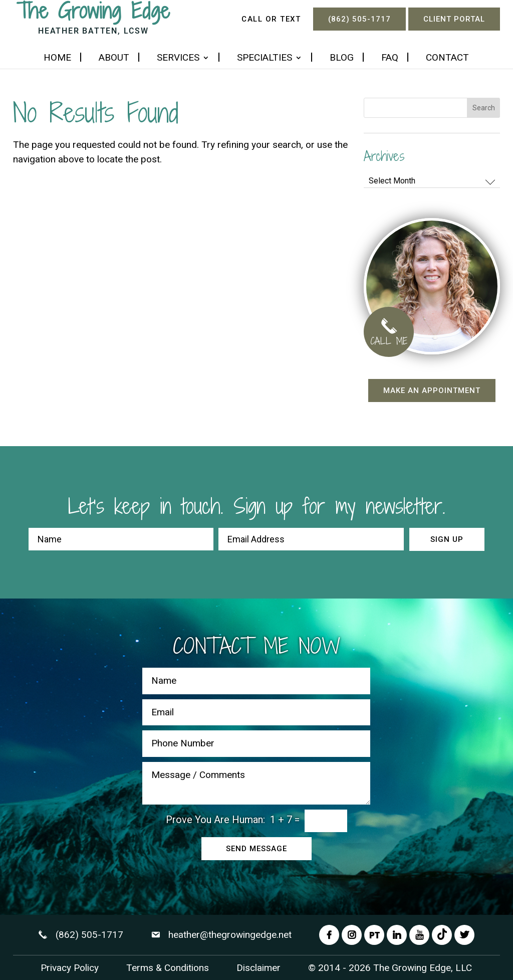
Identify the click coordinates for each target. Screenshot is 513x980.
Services (178, 59)
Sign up (447, 539)
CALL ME (389, 334)
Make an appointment (432, 390)
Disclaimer (259, 968)
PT (374, 935)
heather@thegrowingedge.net (230, 935)
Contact (447, 59)
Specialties (265, 59)
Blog (342, 59)
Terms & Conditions (168, 968)
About (114, 59)
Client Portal (454, 19)
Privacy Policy (70, 968)
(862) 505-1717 (359, 19)
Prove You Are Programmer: (215, 820)
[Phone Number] (256, 744)
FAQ (390, 59)
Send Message (256, 849)
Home (57, 59)
